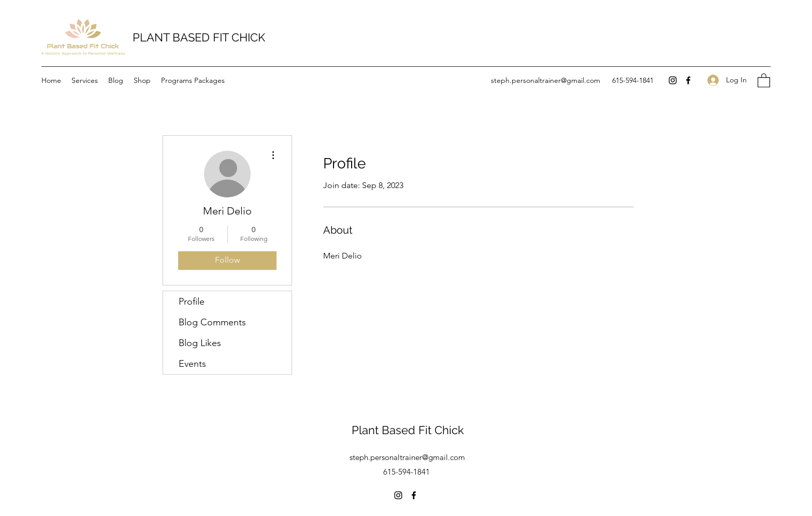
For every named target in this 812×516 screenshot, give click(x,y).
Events (192, 364)
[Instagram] (673, 80)
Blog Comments (212, 322)
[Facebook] (688, 80)
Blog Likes (200, 343)
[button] (764, 80)
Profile (192, 302)
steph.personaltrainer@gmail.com (546, 80)
